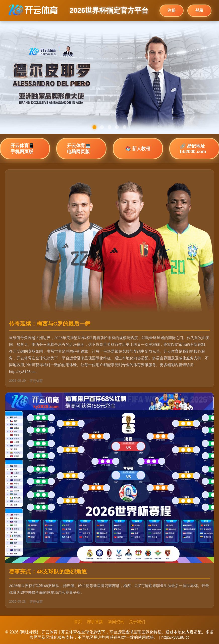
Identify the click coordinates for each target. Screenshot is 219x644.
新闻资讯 (116, 622)
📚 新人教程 (138, 149)
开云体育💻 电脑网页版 (79, 149)
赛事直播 (95, 622)
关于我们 (137, 622)
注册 (172, 10)
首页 (78, 622)
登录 (199, 10)
